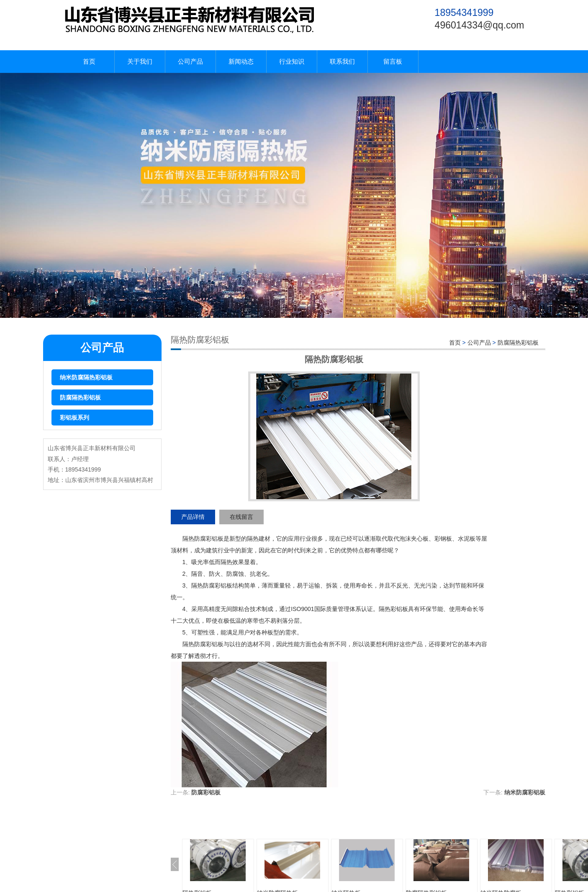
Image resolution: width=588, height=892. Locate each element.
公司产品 (190, 61)
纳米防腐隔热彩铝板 (86, 377)
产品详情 (193, 517)
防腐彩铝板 (206, 792)
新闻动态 (241, 61)
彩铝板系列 (74, 418)
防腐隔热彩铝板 (80, 397)
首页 (89, 61)
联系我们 (342, 61)
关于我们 (140, 61)
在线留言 (241, 517)
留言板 (393, 61)
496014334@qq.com (480, 25)
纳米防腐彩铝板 (525, 792)
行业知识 (292, 61)
